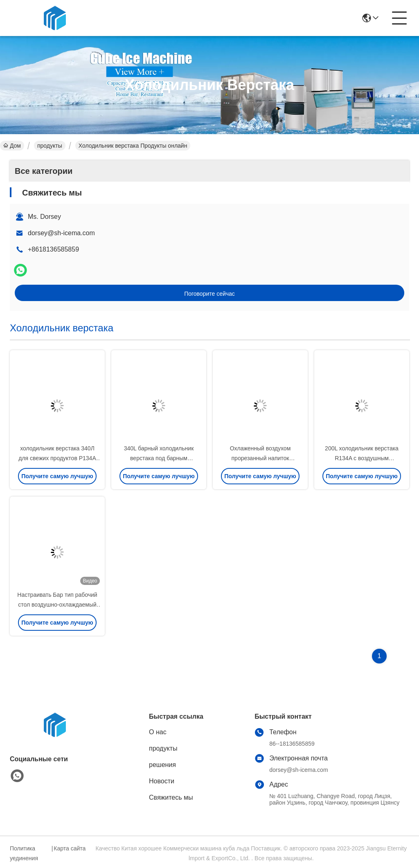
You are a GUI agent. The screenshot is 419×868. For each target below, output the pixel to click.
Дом (12, 146)
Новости (162, 781)
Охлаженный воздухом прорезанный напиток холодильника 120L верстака (260, 458)
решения (162, 765)
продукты (50, 146)
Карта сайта (70, 848)
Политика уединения (24, 853)
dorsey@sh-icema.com (61, 233)
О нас (158, 732)
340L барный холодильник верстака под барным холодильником (159, 458)
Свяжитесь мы (171, 797)
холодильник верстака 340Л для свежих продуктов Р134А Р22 (57, 458)
